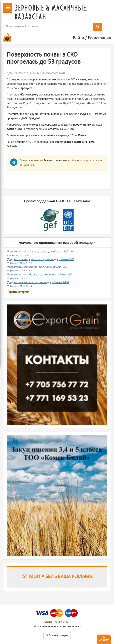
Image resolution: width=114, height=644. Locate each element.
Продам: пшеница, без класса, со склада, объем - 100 (40, 259)
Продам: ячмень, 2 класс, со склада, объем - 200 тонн (40, 252)
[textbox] (48, 27)
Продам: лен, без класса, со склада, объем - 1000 (38, 282)
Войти (79, 38)
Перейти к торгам (18, 292)
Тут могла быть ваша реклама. (57, 577)
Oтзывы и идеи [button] (57, 635)
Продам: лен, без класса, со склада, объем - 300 (37, 267)
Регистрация (99, 38)
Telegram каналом (55, 161)
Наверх (104, 638)
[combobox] (48, 27)
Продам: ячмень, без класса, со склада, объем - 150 (39, 275)
